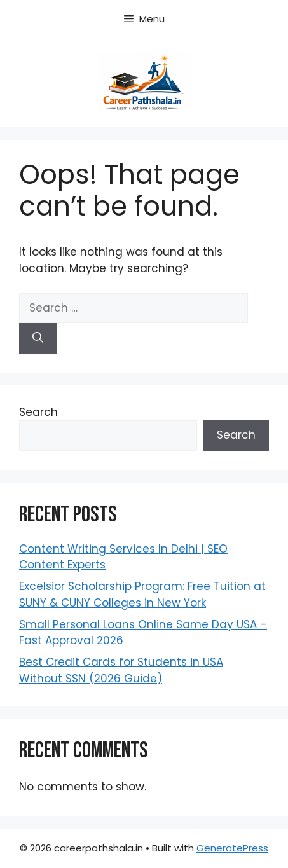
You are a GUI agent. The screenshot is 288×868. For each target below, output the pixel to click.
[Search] (38, 338)
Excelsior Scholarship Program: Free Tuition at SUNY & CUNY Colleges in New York (142, 595)
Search (38, 412)
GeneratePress (232, 848)
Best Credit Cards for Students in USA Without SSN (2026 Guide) (121, 670)
